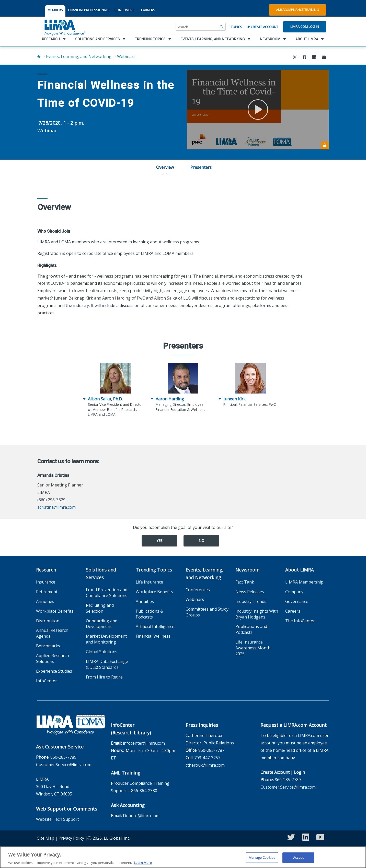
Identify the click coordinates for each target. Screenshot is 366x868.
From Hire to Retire (104, 677)
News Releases (250, 592)
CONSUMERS (124, 10)
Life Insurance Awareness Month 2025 (253, 648)
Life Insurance (149, 582)
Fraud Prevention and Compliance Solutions (107, 593)
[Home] (39, 56)
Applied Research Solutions (53, 658)
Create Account (263, 27)
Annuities (45, 601)
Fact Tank (245, 582)
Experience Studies (54, 671)
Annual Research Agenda (52, 633)
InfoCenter (47, 681)
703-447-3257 (207, 758)
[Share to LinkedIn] (314, 58)
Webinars (126, 56)
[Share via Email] (324, 58)
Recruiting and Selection (100, 608)
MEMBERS (55, 10)
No (201, 540)
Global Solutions (102, 652)
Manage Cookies (262, 857)
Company (294, 592)
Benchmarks (48, 646)
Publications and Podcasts (251, 629)
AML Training (126, 773)
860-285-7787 (211, 750)
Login (299, 772)
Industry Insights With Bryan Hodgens (257, 614)
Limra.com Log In (305, 27)
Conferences (198, 590)
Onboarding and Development (102, 624)
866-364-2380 (144, 791)
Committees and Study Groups (207, 612)
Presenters (201, 167)
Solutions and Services (101, 574)
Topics (236, 27)
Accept (298, 857)
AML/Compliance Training (298, 10)
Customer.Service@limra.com (64, 765)
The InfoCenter (300, 621)
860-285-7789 (63, 757)
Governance (297, 601)
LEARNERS (147, 10)
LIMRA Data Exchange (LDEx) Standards (107, 664)
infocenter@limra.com (144, 743)
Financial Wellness (153, 636)
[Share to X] (295, 58)
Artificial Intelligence (155, 626)
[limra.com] (64, 27)
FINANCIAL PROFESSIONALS (89, 10)
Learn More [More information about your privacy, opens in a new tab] (143, 863)
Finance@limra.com (141, 816)
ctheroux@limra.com (205, 765)
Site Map (46, 838)
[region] (183, 857)
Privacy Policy (71, 838)
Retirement (47, 592)
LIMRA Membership (304, 582)
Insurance (46, 582)
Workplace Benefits (55, 611)
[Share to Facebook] (304, 58)
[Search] (222, 27)
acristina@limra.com (56, 507)
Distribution (48, 621)
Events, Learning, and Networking (79, 56)
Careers (293, 611)
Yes (159, 540)
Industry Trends (251, 601)
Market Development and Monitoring (106, 639)
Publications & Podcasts (149, 614)
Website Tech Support (58, 819)
